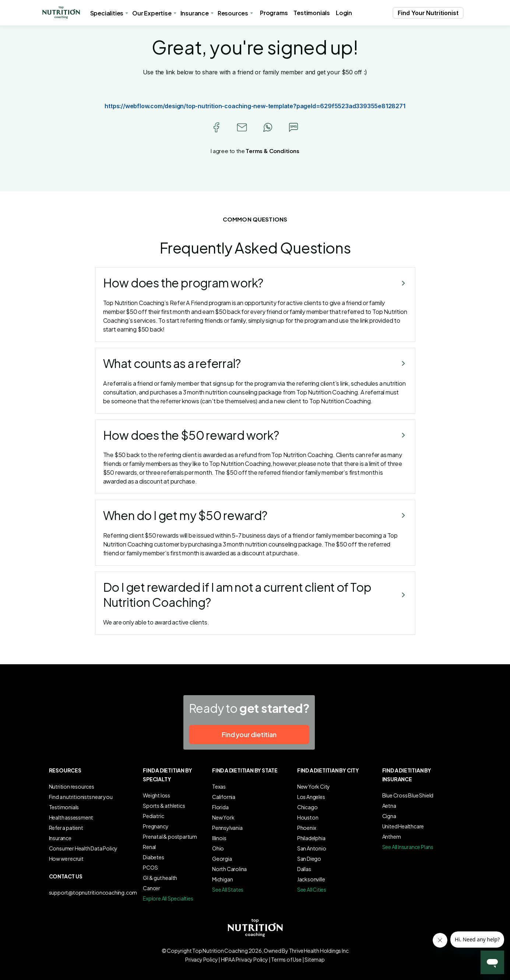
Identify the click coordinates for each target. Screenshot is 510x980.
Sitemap (315, 959)
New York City (314, 786)
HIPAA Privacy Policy (245, 959)
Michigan (222, 879)
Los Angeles (311, 797)
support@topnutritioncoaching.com (93, 892)
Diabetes (153, 857)
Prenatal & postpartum (170, 836)
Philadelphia (311, 838)
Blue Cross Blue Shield (408, 795)
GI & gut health (160, 878)
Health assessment (71, 817)
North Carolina (229, 869)
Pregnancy (156, 826)
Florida (220, 807)
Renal (149, 847)
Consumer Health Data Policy (83, 848)
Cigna (389, 816)
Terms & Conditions (272, 151)
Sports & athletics (164, 806)
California (224, 797)
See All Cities (312, 889)
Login (344, 13)
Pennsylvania (227, 828)
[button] (61, 13)
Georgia (222, 859)
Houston (308, 817)
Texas (219, 786)
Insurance (60, 838)
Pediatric (153, 816)
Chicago (307, 807)
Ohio (218, 848)
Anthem (392, 836)
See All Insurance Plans (408, 847)
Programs (274, 13)
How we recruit (66, 859)
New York (223, 817)
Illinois (219, 838)
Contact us (66, 876)
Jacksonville (311, 879)
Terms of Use (286, 959)
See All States (228, 889)
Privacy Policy (201, 959)
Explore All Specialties (168, 898)
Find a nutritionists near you (81, 797)
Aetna (389, 806)
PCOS (150, 867)
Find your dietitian (249, 734)
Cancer (152, 888)
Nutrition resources (72, 786)
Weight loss (156, 795)
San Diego (309, 859)
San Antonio (312, 848)
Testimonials (312, 13)
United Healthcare (403, 826)
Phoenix (307, 828)
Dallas (304, 869)
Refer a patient (66, 828)
